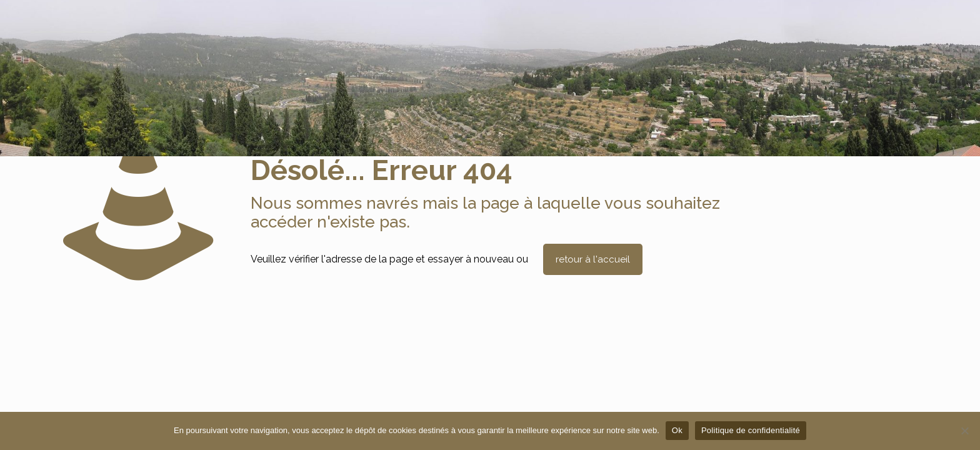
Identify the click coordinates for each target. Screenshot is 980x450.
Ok (677, 430)
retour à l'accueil (593, 259)
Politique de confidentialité (751, 430)
